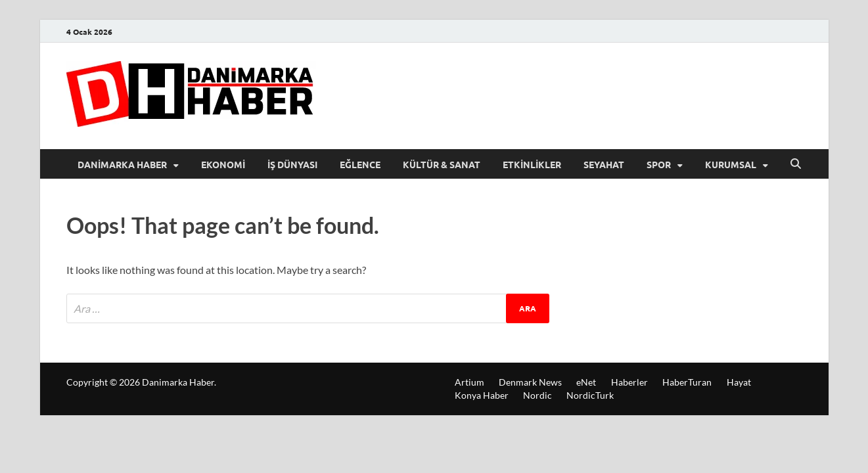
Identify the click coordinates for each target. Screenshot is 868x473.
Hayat (739, 382)
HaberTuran (687, 382)
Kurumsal (731, 164)
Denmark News (530, 382)
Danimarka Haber (122, 164)
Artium (469, 382)
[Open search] (796, 164)
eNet (586, 382)
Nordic (537, 395)
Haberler (629, 382)
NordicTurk (590, 395)
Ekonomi (223, 164)
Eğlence (360, 164)
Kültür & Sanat (442, 164)
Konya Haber (482, 395)
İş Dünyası (292, 164)
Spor (659, 164)
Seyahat (604, 164)
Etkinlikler (532, 164)
